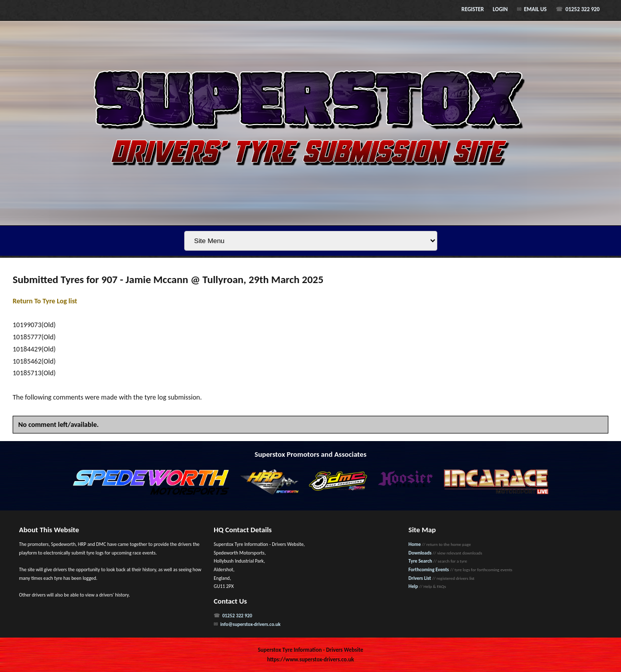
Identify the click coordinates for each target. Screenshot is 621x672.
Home (415, 544)
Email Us (535, 9)
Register (473, 9)
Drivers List (420, 578)
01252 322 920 (582, 9)
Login (501, 9)
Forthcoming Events (429, 570)
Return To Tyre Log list (45, 301)
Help (413, 586)
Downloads (420, 553)
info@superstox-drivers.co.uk (250, 624)
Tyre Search (420, 561)
